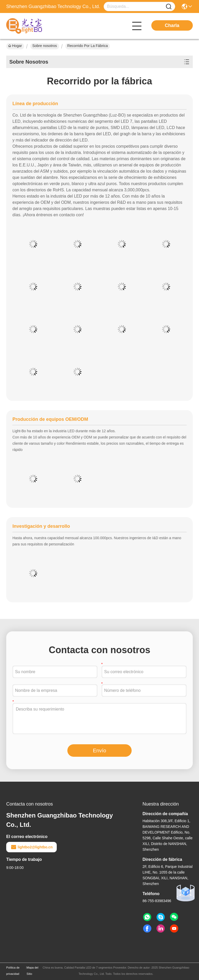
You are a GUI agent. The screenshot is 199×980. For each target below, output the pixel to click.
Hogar (15, 46)
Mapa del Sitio (33, 971)
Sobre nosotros (45, 46)
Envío (99, 751)
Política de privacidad (13, 971)
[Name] (169, 7)
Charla (172, 25)
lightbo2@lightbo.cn (31, 847)
